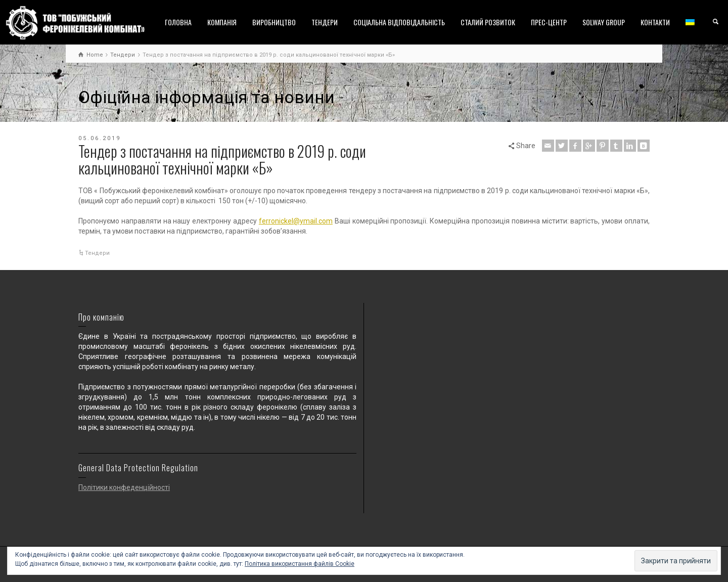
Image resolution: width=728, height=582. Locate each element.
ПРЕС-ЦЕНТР (549, 22)
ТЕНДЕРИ (325, 22)
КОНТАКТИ (655, 22)
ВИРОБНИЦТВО (274, 22)
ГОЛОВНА (178, 22)
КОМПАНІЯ (222, 22)
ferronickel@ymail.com (296, 221)
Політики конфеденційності (124, 487)
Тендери (97, 253)
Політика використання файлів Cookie (300, 564)
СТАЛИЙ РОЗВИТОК (488, 22)
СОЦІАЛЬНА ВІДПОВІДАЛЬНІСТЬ (399, 22)
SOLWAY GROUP (604, 22)
